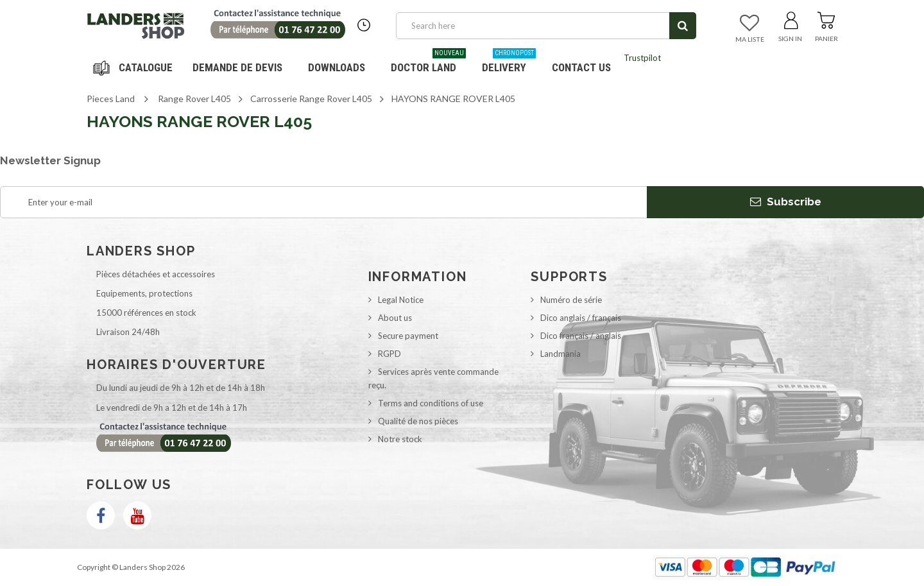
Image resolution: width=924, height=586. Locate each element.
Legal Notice (401, 300)
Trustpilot (642, 58)
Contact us (581, 67)
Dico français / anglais (581, 336)
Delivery (509, 63)
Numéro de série (571, 300)
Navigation (135, 67)
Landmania (560, 354)
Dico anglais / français (581, 318)
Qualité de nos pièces (418, 421)
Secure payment (408, 336)
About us (395, 318)
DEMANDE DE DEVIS (237, 67)
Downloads (337, 67)
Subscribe (786, 202)
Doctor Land (428, 63)
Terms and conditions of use (431, 403)
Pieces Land (111, 99)
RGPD (389, 354)
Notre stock (400, 439)
